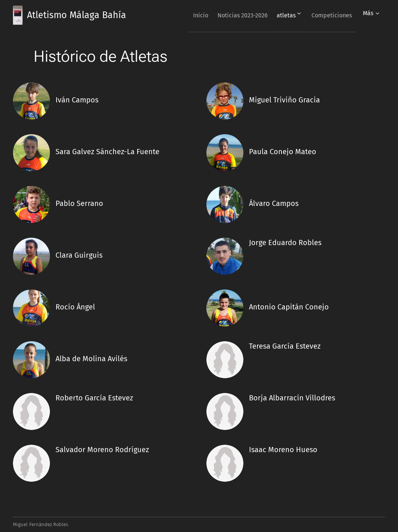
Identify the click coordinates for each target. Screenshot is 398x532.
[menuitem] (187, 15)
